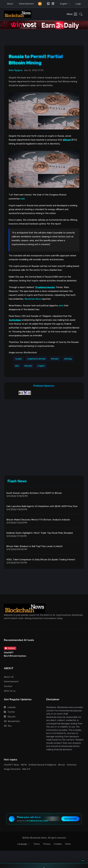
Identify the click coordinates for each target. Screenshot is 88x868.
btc (17, 366)
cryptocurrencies (36, 359)
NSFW (24, 765)
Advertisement (26, 4)
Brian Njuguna (16, 70)
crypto (41, 366)
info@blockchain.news (37, 821)
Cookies (58, 844)
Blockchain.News (33, 299)
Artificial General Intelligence (42, 765)
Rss (8, 726)
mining (68, 359)
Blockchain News (38, 838)
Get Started (70, 819)
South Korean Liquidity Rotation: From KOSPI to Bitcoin (34, 493)
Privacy (47, 844)
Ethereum (72, 765)
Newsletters (12, 721)
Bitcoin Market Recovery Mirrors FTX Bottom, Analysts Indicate (38, 520)
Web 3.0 (26, 769)
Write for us (10, 691)
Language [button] (22, 844)
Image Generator (12, 769)
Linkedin (10, 707)
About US (9, 677)
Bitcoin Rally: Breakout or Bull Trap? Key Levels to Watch (34, 546)
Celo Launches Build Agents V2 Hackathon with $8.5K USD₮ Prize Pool (42, 506)
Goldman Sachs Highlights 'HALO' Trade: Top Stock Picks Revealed (40, 533)
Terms (37, 844)
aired (61, 306)
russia (18, 359)
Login (78, 4)
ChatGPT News (12, 765)
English (64, 4)
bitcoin (55, 359)
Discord (10, 717)
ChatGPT (9, 653)
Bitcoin (62, 765)
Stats (68, 844)
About (10, 4)
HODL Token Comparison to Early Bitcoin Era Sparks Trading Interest (41, 560)
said (22, 199)
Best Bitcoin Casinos (15, 656)
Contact (8, 686)
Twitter (9, 712)
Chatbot (10, 648)
